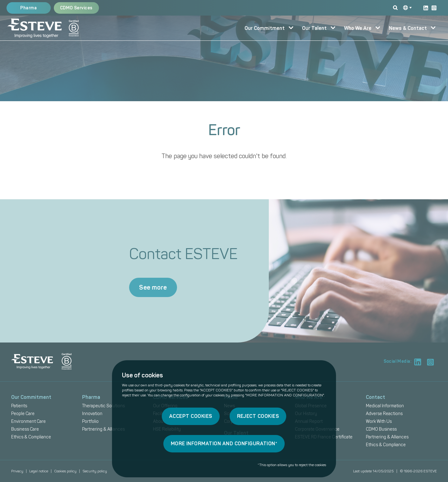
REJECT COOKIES (258, 416)
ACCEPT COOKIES (191, 416)
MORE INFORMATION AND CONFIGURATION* (224, 444)
